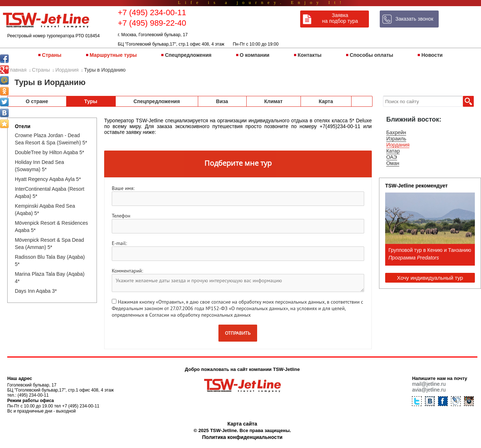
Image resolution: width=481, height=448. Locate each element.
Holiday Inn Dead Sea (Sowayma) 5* (39, 166)
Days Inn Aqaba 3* (36, 291)
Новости (432, 55)
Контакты (310, 55)
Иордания (398, 145)
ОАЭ (392, 157)
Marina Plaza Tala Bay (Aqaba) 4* (50, 278)
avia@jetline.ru (429, 390)
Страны (52, 55)
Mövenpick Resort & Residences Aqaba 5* (51, 227)
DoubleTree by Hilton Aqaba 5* (50, 152)
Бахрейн (396, 132)
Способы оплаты (371, 55)
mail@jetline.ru (429, 384)
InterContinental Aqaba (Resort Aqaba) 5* (50, 193)
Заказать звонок (414, 19)
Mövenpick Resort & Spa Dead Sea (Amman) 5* (49, 244)
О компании (255, 55)
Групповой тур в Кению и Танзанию (430, 250)
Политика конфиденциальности (242, 437)
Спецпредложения (188, 55)
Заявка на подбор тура (340, 18)
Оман (393, 163)
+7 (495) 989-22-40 (152, 23)
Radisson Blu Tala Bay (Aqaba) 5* (50, 261)
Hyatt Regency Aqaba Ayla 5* (48, 179)
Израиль (396, 139)
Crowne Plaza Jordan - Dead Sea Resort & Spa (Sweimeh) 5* (51, 139)
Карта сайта (242, 424)
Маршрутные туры (113, 55)
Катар (393, 151)
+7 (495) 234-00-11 (152, 12)
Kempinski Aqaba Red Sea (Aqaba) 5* (45, 210)
